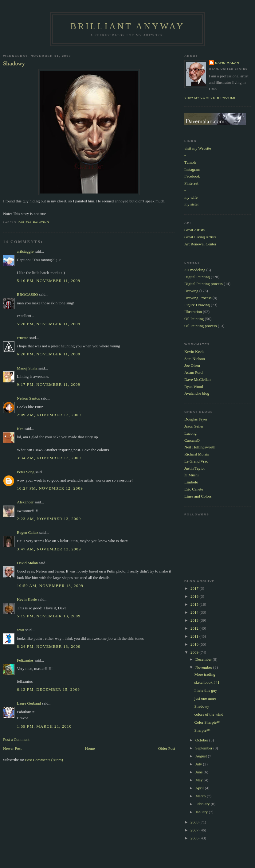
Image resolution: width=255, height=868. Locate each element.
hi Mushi (192, 475)
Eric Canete (194, 489)
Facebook (192, 176)
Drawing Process (198, 298)
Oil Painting (194, 319)
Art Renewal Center (200, 244)
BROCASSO (27, 294)
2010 (195, 644)
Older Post (167, 748)
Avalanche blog (197, 393)
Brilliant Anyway (127, 26)
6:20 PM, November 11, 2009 (49, 354)
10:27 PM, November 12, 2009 (50, 488)
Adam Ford (194, 372)
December (204, 659)
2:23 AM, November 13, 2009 (49, 519)
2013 (195, 620)
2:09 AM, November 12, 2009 (49, 415)
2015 (195, 604)
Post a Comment (16, 739)
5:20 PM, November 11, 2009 (49, 324)
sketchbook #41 (207, 682)
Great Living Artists (200, 237)
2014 (195, 612)
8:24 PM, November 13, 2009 (49, 646)
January (202, 812)
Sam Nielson (195, 359)
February (203, 804)
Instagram (192, 169)
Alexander (25, 502)
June (200, 772)
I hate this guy (206, 690)
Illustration (193, 312)
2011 (195, 636)
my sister (192, 204)
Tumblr (190, 162)
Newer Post (12, 748)
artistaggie (25, 251)
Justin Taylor (195, 468)
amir (21, 630)
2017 (195, 588)
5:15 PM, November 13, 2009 (49, 616)
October (202, 740)
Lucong (190, 433)
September (204, 748)
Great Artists (194, 230)
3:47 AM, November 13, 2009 (49, 549)
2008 (195, 822)
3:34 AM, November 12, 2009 (49, 458)
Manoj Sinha (27, 368)
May (200, 780)
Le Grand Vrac (196, 461)
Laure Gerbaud (29, 703)
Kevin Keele (27, 599)
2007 (195, 830)
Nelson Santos (28, 398)
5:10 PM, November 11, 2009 (49, 281)
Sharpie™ (202, 730)
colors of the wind (209, 714)
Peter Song (26, 472)
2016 (195, 596)
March (201, 796)
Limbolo (191, 482)
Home (90, 748)
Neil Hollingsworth (200, 447)
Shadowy (14, 64)
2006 (195, 838)
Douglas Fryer (196, 419)
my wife (191, 197)
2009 (195, 652)
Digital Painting (34, 222)
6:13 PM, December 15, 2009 (48, 689)
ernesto (23, 338)
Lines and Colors (198, 496)
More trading (205, 674)
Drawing (191, 291)
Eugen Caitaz (28, 532)
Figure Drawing (197, 305)
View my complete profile (210, 98)
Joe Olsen (192, 365)
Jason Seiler (194, 426)
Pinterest (191, 183)
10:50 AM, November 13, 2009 (50, 586)
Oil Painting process (200, 326)
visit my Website (198, 148)
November (204, 667)
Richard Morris (197, 454)
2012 (195, 628)
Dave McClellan (198, 379)
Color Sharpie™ (207, 722)
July (199, 764)
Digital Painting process (204, 284)
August (202, 756)
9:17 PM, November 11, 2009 (49, 384)
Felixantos (25, 660)
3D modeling (195, 270)
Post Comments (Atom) (44, 760)
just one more (205, 698)
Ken (20, 429)
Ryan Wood (194, 387)
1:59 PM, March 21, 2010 (44, 726)
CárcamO (192, 440)
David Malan (27, 563)
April (200, 788)
